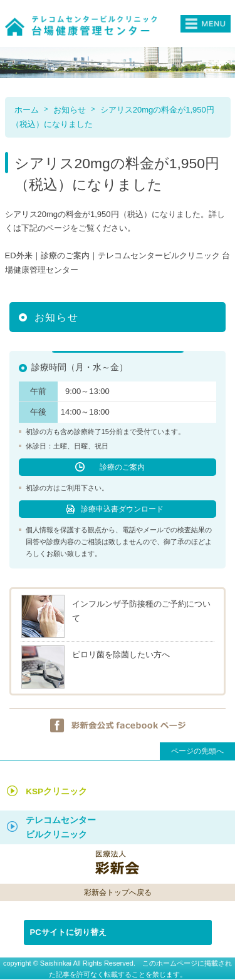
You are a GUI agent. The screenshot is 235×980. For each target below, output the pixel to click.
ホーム (27, 110)
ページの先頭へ (197, 751)
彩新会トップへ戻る (118, 892)
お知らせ (70, 110)
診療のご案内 (122, 467)
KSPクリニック (56, 791)
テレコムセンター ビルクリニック (61, 827)
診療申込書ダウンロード (122, 509)
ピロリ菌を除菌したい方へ (121, 654)
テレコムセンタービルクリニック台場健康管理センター (85, 26)
